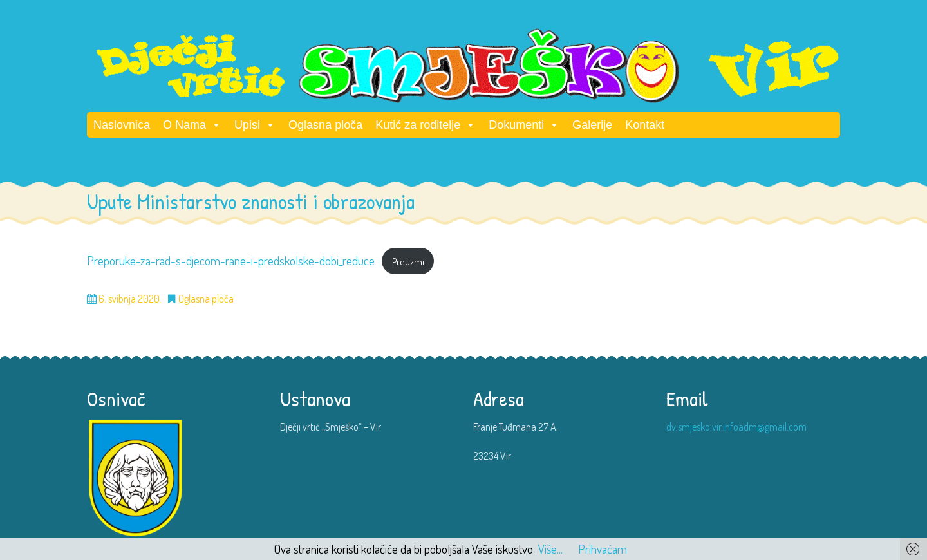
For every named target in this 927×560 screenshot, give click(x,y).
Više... (550, 549)
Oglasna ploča (325, 125)
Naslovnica (122, 125)
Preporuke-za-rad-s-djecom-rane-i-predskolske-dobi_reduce (231, 260)
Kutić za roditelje (426, 125)
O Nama (192, 125)
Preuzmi (408, 261)
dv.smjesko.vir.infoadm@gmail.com (736, 427)
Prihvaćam (603, 549)
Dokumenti (524, 125)
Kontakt (645, 125)
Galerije (592, 125)
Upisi (255, 125)
